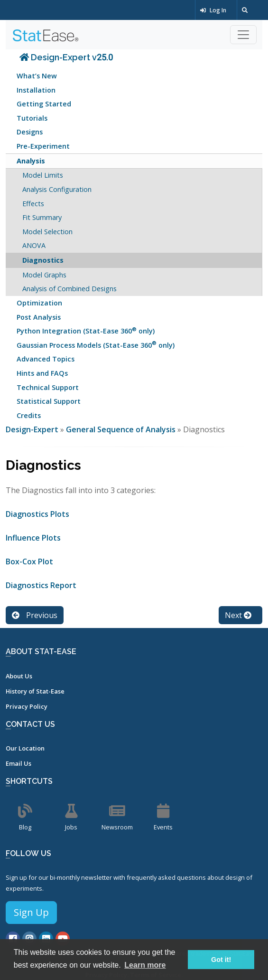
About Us (19, 676)
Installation (36, 90)
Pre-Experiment (43, 146)
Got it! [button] (221, 960)
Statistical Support (49, 401)
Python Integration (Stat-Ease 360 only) (86, 330)
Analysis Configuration (57, 189)
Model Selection (47, 232)
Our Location (25, 748)
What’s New (37, 76)
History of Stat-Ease (35, 691)
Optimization (39, 303)
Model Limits (43, 175)
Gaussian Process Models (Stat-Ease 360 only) (96, 344)
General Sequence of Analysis (121, 429)
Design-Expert (33, 429)
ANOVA (34, 245)
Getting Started (44, 104)
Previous (35, 615)
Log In (213, 10)
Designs (30, 132)
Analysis (31, 161)
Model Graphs (44, 275)
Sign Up (31, 912)
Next (238, 615)
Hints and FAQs (42, 373)
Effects (33, 204)
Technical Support (48, 387)
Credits (29, 415)
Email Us (18, 763)
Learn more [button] (145, 965)
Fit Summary (42, 217)
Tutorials (32, 118)
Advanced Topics (46, 359)
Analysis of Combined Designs (69, 289)
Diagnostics (43, 260)
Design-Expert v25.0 (66, 57)
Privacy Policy (27, 706)
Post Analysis (39, 317)
